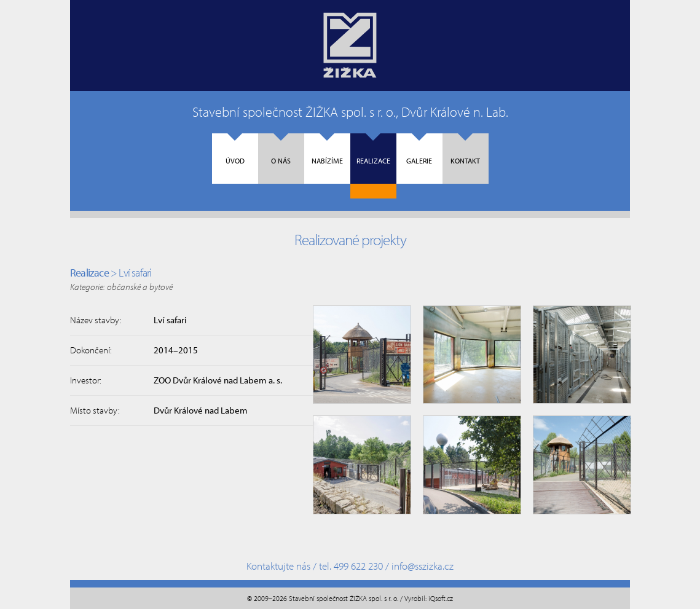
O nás (281, 149)
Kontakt (465, 149)
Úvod (235, 149)
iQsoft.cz (441, 598)
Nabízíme (327, 149)
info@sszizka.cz (423, 566)
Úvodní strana (350, 45)
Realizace (373, 149)
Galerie (419, 149)
